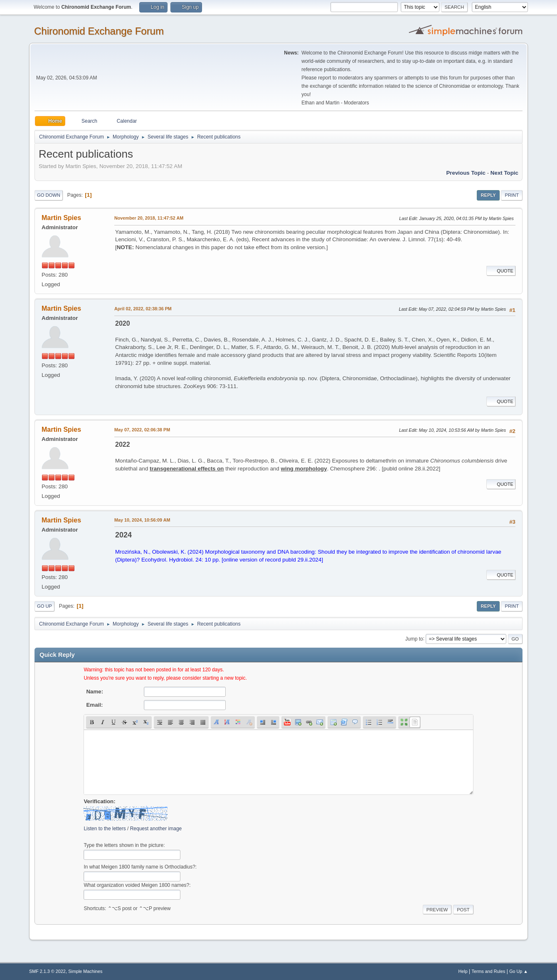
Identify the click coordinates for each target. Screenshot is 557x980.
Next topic (504, 173)
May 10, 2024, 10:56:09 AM (142, 520)
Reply (488, 195)
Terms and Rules (489, 971)
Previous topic (466, 173)
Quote (501, 271)
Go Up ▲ (519, 971)
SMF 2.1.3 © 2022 (47, 971)
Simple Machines (85, 971)
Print (512, 195)
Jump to (414, 638)
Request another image (156, 829)
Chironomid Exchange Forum (99, 31)
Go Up (44, 606)
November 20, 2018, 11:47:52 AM (149, 218)
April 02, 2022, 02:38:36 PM (143, 309)
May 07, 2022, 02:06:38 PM (142, 430)
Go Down (49, 195)
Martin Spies (61, 218)
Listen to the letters (105, 829)
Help (463, 971)
